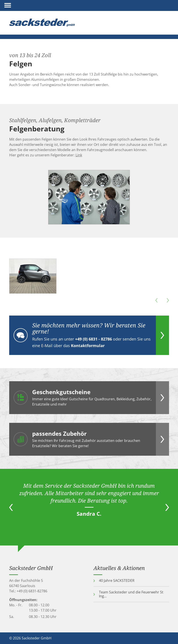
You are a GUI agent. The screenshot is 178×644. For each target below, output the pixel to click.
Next (167, 507)
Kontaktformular (88, 346)
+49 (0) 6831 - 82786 (93, 339)
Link (79, 155)
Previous (11, 507)
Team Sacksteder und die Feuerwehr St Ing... (131, 594)
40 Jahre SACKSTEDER (117, 580)
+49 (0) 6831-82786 (32, 591)
